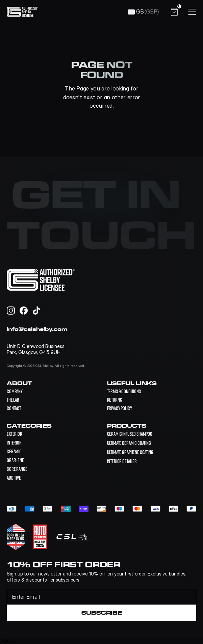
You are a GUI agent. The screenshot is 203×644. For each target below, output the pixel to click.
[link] (130, 434)
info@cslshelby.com (37, 329)
